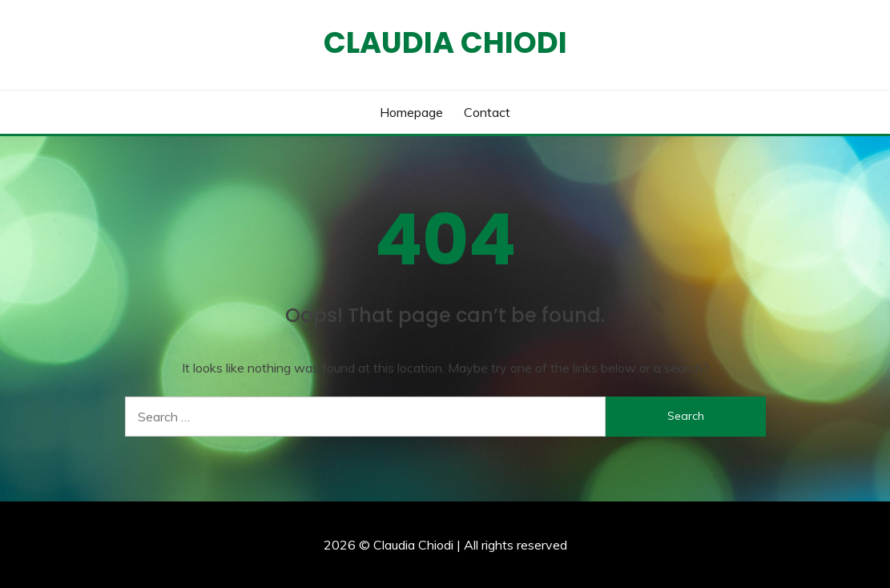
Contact (487, 112)
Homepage (411, 112)
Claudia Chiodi (445, 42)
